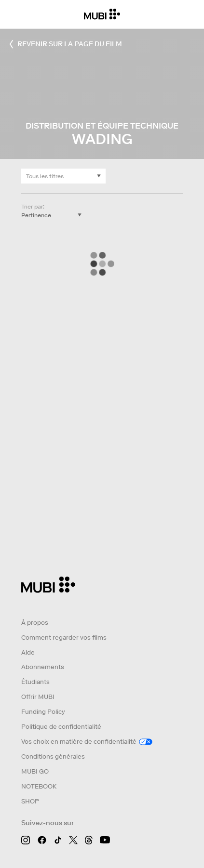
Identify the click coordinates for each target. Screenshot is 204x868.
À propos (35, 623)
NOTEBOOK (39, 786)
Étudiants (35, 682)
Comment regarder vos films (64, 638)
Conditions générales (53, 756)
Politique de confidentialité (61, 727)
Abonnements (43, 667)
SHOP (30, 801)
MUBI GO (35, 771)
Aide (28, 652)
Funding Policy (43, 712)
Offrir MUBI (38, 697)
